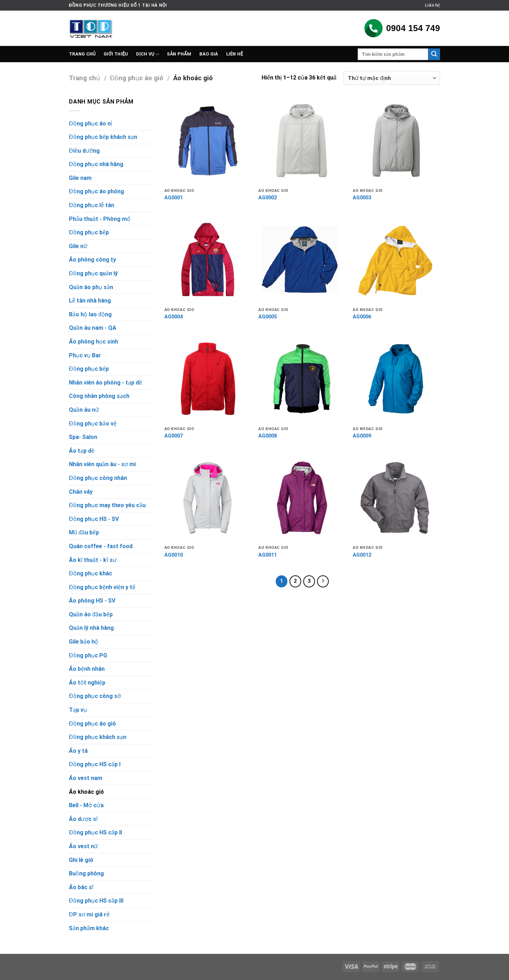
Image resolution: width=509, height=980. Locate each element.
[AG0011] (302, 498)
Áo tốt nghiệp (87, 683)
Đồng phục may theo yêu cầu (107, 505)
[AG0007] (208, 379)
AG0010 (174, 555)
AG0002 (268, 198)
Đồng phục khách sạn (98, 737)
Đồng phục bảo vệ (93, 424)
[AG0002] (302, 141)
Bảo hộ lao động (90, 314)
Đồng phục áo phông (96, 191)
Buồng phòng (86, 873)
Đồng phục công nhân (98, 478)
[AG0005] (302, 260)
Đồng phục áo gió (137, 78)
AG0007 (174, 436)
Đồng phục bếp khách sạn (103, 137)
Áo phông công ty (92, 260)
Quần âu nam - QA (93, 328)
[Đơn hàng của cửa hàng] (392, 78)
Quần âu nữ (84, 410)
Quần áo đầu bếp (91, 614)
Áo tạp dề (82, 451)
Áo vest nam (86, 778)
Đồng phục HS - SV (94, 519)
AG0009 (362, 436)
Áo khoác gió (86, 792)
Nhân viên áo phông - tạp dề (106, 383)
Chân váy (81, 492)
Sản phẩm (179, 54)
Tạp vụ (78, 710)
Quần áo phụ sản (91, 287)
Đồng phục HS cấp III (96, 901)
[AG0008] (302, 379)
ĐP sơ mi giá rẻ (89, 914)
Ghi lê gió (81, 860)
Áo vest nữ (83, 846)
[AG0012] (396, 498)
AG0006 (362, 317)
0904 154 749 (402, 28)
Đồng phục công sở (95, 696)
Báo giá (209, 54)
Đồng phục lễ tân (92, 205)
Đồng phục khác (90, 573)
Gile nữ (78, 246)
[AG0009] (396, 379)
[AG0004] (208, 260)
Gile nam (80, 178)
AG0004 (174, 317)
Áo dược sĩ (83, 819)
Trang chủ (82, 54)
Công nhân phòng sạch (99, 396)
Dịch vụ (148, 54)
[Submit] (434, 54)
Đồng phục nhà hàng (96, 164)
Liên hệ (432, 5)
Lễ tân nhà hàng (90, 301)
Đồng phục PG (88, 655)
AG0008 (268, 436)
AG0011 (268, 555)
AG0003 (362, 198)
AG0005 (268, 317)
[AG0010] (208, 498)
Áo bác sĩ (81, 887)
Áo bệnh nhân (87, 669)
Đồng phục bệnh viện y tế (102, 587)
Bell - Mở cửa (86, 805)
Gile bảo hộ (84, 642)
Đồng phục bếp (89, 232)
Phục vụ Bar (85, 355)
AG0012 (362, 555)
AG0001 (174, 198)
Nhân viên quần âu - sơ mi (102, 464)
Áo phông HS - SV (92, 601)
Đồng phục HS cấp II (95, 832)
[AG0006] (396, 260)
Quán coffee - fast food (101, 546)
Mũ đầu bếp (84, 532)
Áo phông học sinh (93, 342)
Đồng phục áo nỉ (90, 124)
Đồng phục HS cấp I (95, 764)
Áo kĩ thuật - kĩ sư (93, 560)
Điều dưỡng (84, 151)
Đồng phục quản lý (93, 273)
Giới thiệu (116, 54)
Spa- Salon (83, 437)
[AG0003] (396, 141)
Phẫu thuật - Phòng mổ (100, 219)
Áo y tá (78, 751)
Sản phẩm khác (89, 928)
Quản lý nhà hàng (91, 628)
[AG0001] (208, 141)
